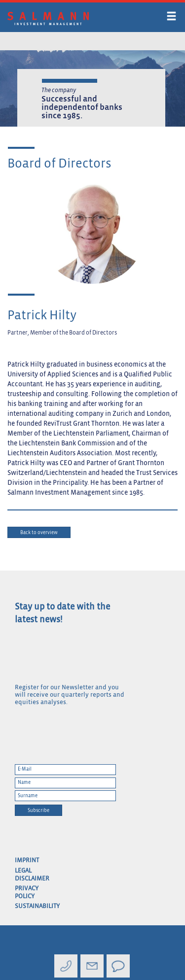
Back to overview (39, 533)
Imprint (27, 861)
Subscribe (38, 811)
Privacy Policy (27, 893)
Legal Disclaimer (29, 875)
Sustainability (29, 906)
